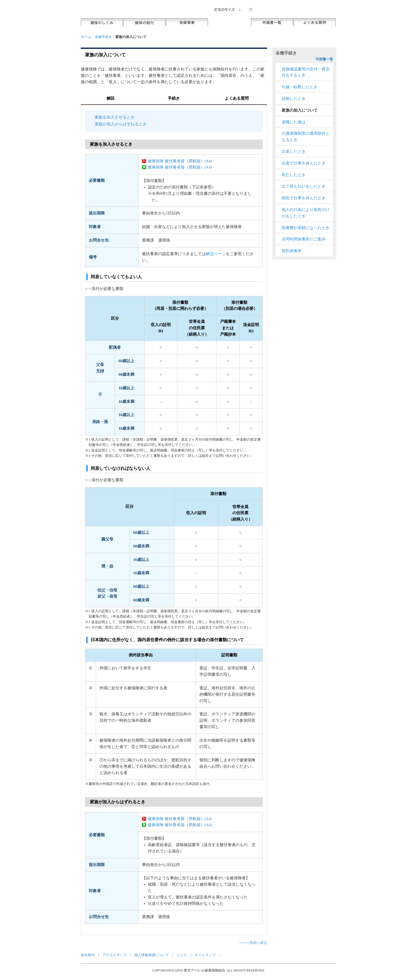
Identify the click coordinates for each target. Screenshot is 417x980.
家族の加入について (300, 110)
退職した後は (294, 122)
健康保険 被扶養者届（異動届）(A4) (180, 161)
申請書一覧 (324, 59)
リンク (182, 955)
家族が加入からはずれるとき (121, 124)
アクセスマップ (114, 955)
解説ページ (216, 254)
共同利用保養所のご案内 (304, 239)
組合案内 (88, 955)
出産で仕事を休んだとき (304, 163)
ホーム (86, 37)
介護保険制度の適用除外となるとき (306, 137)
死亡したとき (294, 175)
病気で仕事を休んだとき (304, 198)
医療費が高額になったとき (306, 228)
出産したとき (294, 151)
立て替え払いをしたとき (304, 186)
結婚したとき (294, 99)
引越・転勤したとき (300, 87)
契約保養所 (292, 251)
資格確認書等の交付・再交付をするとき (306, 72)
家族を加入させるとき (115, 117)
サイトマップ (205, 955)
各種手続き (103, 37)
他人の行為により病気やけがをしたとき (306, 213)
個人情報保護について (152, 955)
